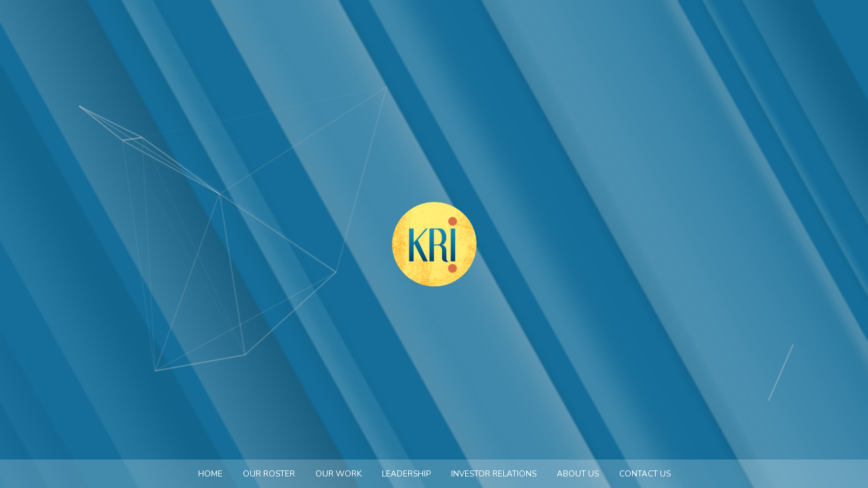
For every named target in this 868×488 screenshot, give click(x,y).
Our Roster (269, 474)
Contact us (645, 474)
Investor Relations (494, 474)
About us (578, 474)
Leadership (406, 474)
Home (210, 474)
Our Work (338, 474)
